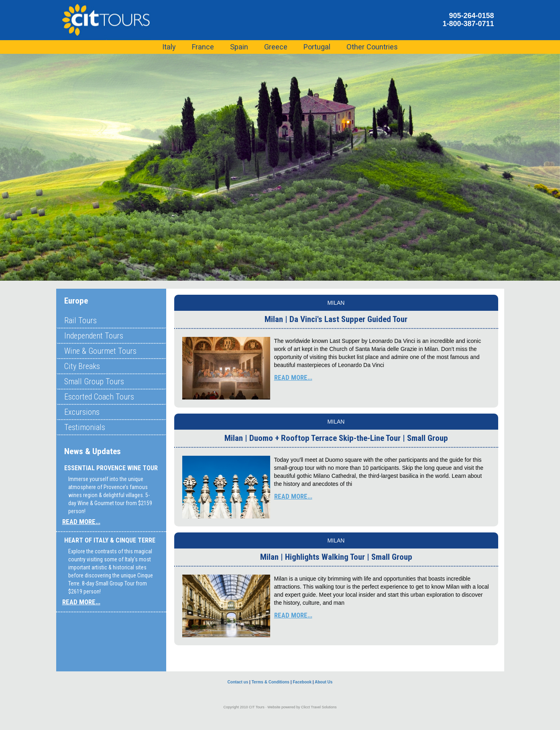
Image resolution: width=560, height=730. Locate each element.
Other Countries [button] (372, 47)
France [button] (203, 47)
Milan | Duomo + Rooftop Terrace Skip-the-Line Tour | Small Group (336, 438)
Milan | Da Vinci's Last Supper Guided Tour (336, 319)
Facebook (302, 682)
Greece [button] (276, 47)
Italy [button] (169, 47)
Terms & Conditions (271, 682)
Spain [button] (239, 47)
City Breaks (82, 366)
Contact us (238, 682)
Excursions (82, 412)
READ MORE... (81, 522)
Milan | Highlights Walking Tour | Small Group (336, 557)
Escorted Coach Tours (99, 397)
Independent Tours (94, 336)
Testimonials (85, 427)
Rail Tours (80, 320)
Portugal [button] (317, 47)
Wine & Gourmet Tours (100, 351)
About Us (324, 682)
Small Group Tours (94, 381)
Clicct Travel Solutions (319, 707)
